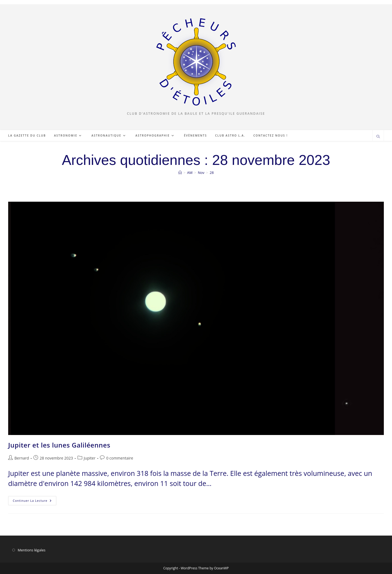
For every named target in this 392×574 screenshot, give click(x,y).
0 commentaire (120, 458)
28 (212, 173)
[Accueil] (180, 173)
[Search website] (378, 137)
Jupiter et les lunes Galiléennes (59, 445)
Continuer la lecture (35, 502)
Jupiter (90, 458)
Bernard (22, 458)
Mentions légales (32, 550)
